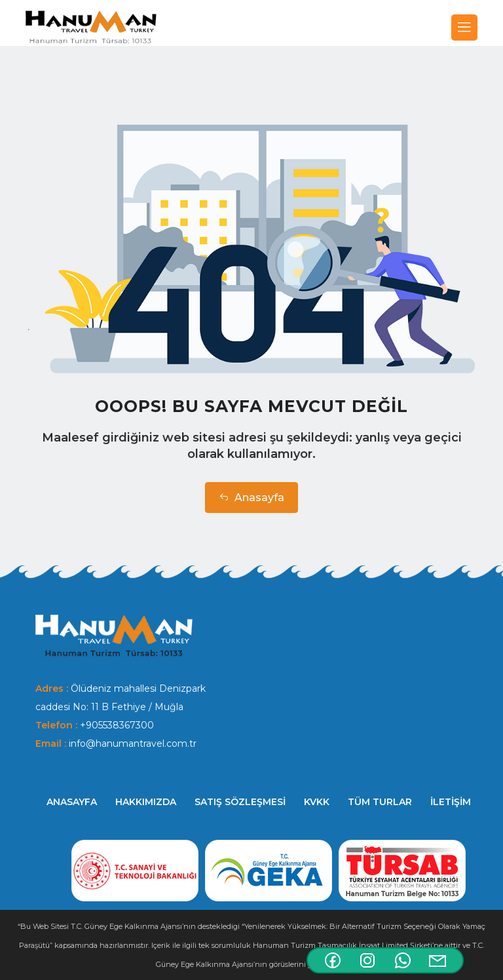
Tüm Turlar (380, 802)
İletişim (451, 802)
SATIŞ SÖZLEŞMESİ (240, 802)
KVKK (317, 802)
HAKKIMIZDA (146, 802)
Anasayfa (251, 498)
